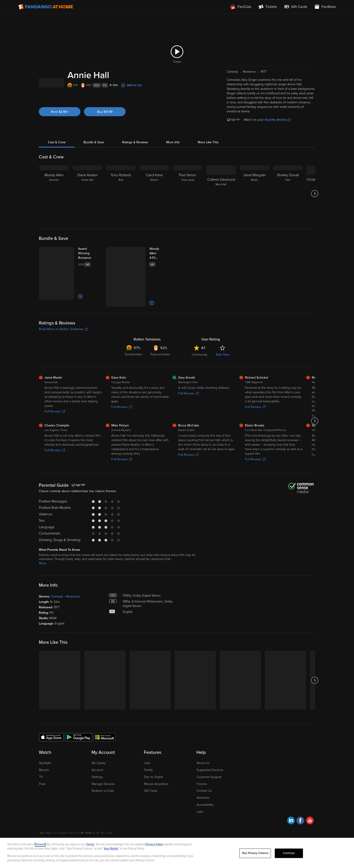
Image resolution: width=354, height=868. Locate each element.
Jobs (200, 793)
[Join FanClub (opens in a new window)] (241, 7)
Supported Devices (210, 751)
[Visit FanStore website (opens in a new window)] (325, 7)
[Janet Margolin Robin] (254, 199)
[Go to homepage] (46, 7)
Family (148, 751)
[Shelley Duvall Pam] (288, 199)
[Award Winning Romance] (84, 257)
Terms (90, 844)
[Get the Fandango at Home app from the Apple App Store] (51, 718)
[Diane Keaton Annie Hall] (87, 199)
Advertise (203, 779)
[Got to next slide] (315, 199)
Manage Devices (103, 765)
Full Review (55, 392)
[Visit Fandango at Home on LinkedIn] (291, 802)
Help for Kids (171, 822)
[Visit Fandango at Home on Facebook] (300, 802)
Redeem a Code (103, 772)
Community (199, 336)
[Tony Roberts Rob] (121, 199)
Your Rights (111, 849)
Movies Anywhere (156, 765)
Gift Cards (151, 772)
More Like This (208, 148)
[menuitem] (296, 7)
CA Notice (124, 822)
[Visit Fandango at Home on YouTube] (310, 802)
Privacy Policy (67, 822)
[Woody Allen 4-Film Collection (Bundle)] (151, 259)
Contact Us (204, 772)
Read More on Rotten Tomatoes (63, 310)
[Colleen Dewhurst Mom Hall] (221, 199)
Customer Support (209, 758)
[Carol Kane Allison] (154, 199)
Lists (147, 744)
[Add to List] (69, 284)
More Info (173, 148)
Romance (73, 578)
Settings (97, 758)
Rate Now (223, 336)
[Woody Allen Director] (54, 199)
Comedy (57, 578)
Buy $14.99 (105, 124)
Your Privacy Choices (101, 822)
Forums (202, 765)
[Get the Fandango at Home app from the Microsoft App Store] (105, 718)
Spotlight (45, 744)
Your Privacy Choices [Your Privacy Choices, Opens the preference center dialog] (255, 853)
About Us (203, 744)
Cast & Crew (57, 148)
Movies (44, 751)
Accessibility (205, 786)
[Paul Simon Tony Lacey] (188, 199)
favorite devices (278, 125)
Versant (40, 844)
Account (97, 751)
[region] (177, 853)
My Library (99, 744)
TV (41, 758)
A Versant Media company (301, 821)
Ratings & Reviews (135, 148)
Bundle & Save (94, 148)
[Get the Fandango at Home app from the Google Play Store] (79, 718)
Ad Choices (46, 822)
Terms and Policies (147, 822)
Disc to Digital (154, 758)
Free (42, 765)
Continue (289, 853)
